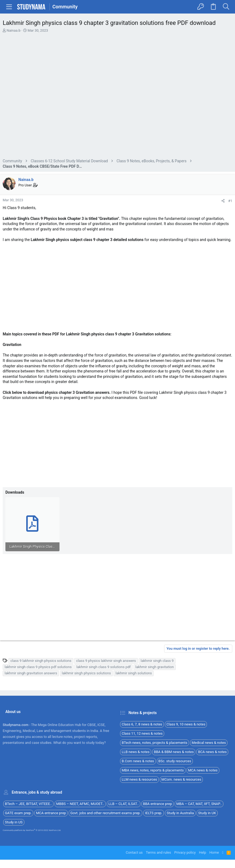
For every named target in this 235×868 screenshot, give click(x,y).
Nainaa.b (14, 30)
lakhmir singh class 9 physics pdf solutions (38, 667)
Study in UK (207, 813)
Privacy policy (185, 852)
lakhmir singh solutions (134, 673)
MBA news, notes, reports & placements (153, 770)
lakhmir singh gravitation (155, 667)
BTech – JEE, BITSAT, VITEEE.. (28, 804)
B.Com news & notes (138, 761)
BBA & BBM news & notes (174, 752)
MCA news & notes (203, 770)
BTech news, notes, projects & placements (155, 743)
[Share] (223, 201)
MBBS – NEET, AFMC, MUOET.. (80, 804)
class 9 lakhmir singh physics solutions (41, 661)
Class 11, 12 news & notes (142, 733)
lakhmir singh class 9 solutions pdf (103, 667)
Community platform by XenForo (32, 830)
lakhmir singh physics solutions (86, 673)
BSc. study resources (175, 761)
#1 (230, 201)
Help (203, 852)
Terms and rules (159, 852)
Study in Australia (180, 813)
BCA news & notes (212, 752)
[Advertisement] (117, 96)
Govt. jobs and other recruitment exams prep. (105, 813)
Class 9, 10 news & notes (186, 724)
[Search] (226, 7)
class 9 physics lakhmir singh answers (106, 661)
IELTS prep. (154, 813)
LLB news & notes (136, 752)
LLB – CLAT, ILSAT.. (124, 804)
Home (214, 852)
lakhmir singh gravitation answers (31, 673)
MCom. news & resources (181, 779)
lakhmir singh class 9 (157, 661)
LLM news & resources (139, 779)
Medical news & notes (209, 743)
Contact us (134, 852)
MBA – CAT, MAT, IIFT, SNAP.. (199, 804)
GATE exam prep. (18, 813)
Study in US (14, 822)
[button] (9, 7)
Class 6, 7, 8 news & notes (142, 724)
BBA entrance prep (158, 804)
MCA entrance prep (51, 813)
